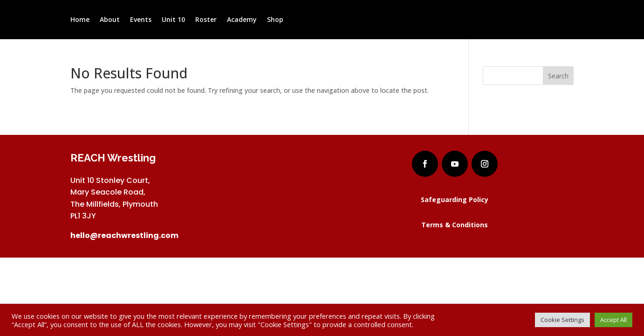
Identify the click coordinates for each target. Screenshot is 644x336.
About (110, 20)
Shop (275, 20)
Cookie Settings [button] (562, 320)
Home (80, 20)
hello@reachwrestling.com (124, 235)
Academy (242, 20)
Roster (206, 20)
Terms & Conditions (455, 225)
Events (141, 20)
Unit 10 (173, 20)
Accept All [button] (613, 320)
